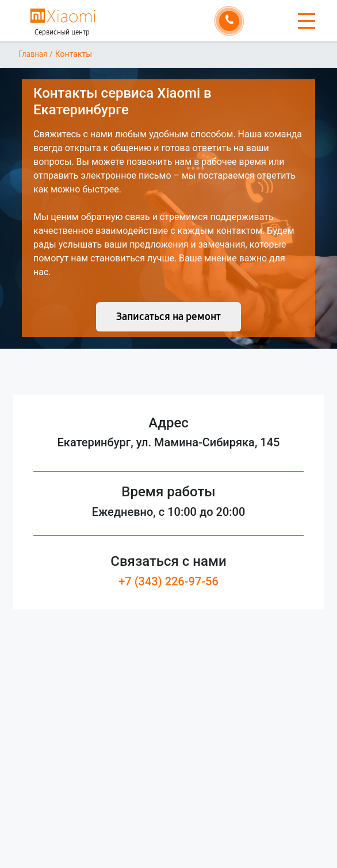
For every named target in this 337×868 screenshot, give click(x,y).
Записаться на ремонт (168, 317)
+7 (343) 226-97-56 (168, 581)
